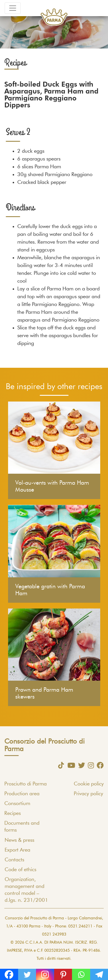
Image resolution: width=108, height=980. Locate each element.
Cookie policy (89, 784)
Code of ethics (20, 870)
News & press (19, 840)
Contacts (14, 860)
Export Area (17, 850)
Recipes (13, 813)
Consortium (17, 804)
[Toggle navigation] (13, 8)
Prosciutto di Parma (25, 784)
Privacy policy (88, 794)
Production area (22, 794)
